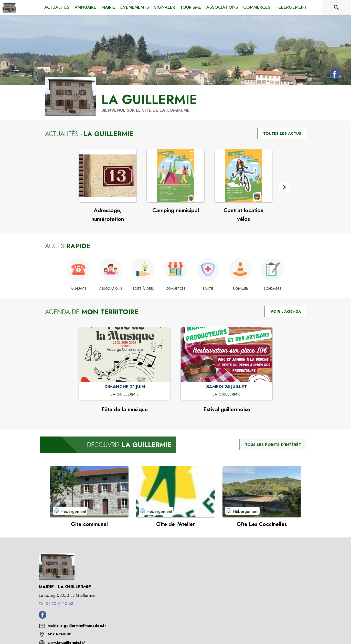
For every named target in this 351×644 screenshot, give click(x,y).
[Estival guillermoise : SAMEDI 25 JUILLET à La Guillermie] (227, 394)
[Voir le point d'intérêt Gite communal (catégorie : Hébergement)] (89, 492)
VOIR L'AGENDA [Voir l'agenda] (286, 311)
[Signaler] (240, 289)
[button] (284, 187)
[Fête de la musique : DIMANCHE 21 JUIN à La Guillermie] (125, 394)
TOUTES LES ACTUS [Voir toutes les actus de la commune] (282, 133)
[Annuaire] (78, 289)
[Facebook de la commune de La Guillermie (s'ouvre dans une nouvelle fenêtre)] (333, 75)
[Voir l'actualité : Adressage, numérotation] (108, 176)
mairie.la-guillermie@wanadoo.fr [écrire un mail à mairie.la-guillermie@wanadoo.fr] (77, 626)
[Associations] (111, 289)
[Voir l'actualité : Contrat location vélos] (243, 176)
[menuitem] (57, 7)
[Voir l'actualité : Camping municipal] (175, 176)
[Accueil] (9, 7)
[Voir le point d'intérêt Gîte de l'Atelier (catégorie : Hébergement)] (175, 492)
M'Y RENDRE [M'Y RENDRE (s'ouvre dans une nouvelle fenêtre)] (60, 634)
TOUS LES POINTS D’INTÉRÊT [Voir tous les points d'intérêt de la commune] (273, 445)
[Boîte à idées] (143, 289)
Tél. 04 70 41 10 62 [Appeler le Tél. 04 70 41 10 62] (56, 604)
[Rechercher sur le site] (336, 7)
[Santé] (208, 289)
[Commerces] (175, 289)
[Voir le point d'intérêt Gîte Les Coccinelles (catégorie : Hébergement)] (262, 492)
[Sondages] (273, 289)
